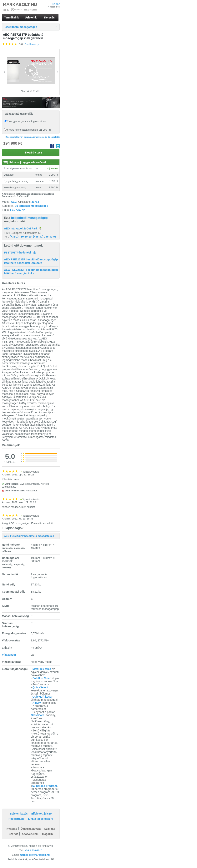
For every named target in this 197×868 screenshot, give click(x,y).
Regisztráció (16, 819)
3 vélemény (32, 44)
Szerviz (13, 834)
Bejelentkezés (19, 814)
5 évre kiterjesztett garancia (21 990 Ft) (27, 130)
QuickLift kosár (43, 697)
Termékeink (11, 18)
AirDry (37, 703)
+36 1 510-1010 (33, 850)
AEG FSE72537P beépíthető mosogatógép (29, 536)
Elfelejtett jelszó (42, 814)
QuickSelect (40, 687)
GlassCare (38, 715)
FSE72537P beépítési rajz (20, 253)
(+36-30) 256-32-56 (45, 237)
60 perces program (45, 786)
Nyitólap (12, 829)
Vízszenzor (9, 655)
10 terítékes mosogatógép (32, 206)
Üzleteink (31, 18)
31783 (35, 202)
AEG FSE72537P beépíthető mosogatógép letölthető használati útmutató (31, 261)
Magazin (47, 834)
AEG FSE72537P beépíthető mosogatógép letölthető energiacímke (31, 272)
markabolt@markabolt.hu (35, 855)
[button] (31, 71)
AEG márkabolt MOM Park (21, 228)
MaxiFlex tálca (42, 669)
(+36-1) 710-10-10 (21, 237)
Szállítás (50, 829)
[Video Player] (31, 71)
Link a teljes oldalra (41, 819)
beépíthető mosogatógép (29, 218)
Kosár (56, 4)
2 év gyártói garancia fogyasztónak (25, 121)
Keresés (50, 18)
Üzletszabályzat (31, 829)
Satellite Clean (42, 678)
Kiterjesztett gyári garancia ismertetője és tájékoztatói (33, 137)
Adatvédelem (30, 834)
